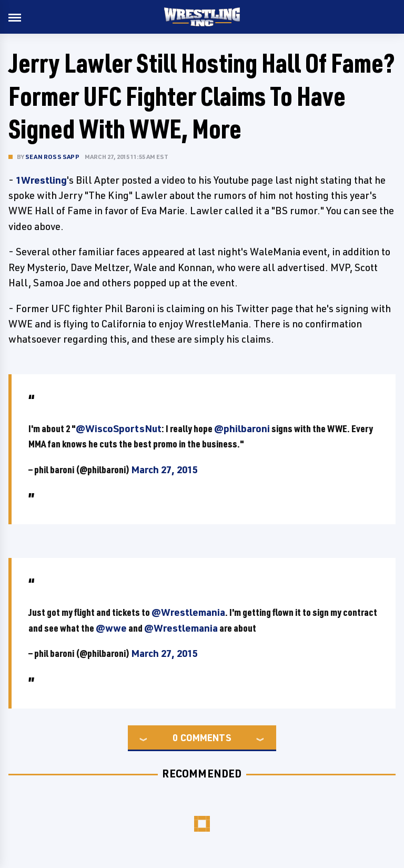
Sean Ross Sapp (52, 157)
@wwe (111, 628)
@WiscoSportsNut (119, 428)
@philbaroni (242, 428)
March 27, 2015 (164, 470)
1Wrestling (41, 180)
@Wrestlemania (188, 612)
